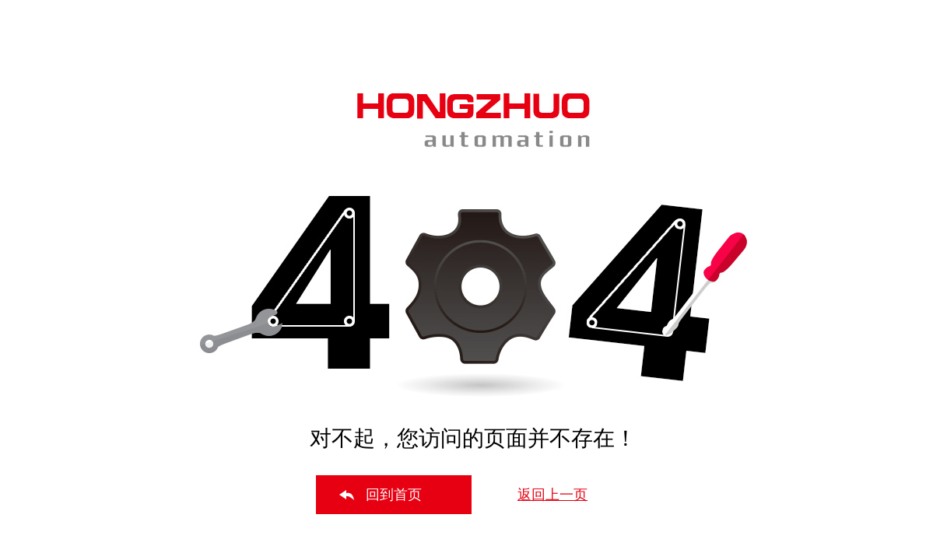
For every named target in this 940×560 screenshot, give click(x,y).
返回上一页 (552, 495)
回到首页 (394, 495)
